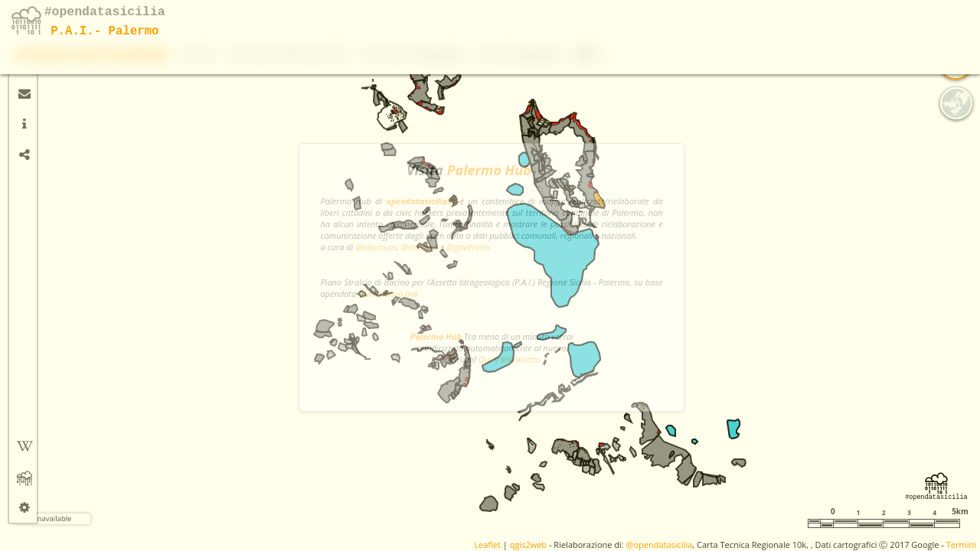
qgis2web (528, 544)
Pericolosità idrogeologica (776, 19)
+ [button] (58, 57)
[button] (57, 80)
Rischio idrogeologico (884, 19)
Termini (961, 544)
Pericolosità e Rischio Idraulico (651, 19)
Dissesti (562, 19)
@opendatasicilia (660, 544)
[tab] (24, 63)
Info (952, 19)
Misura (56, 163)
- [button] (58, 103)
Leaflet (487, 544)
